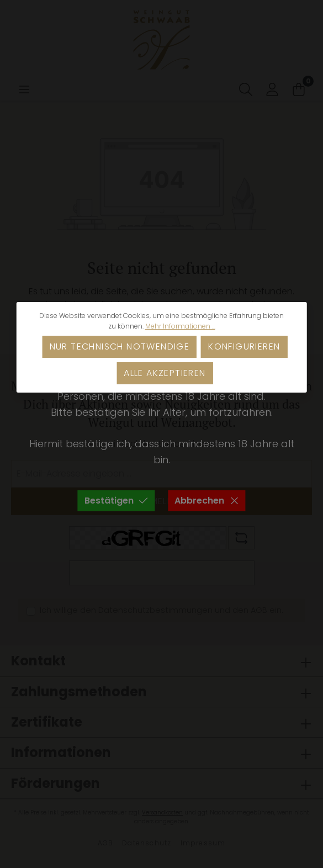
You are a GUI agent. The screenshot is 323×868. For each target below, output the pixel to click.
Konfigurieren (244, 346)
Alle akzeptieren (165, 373)
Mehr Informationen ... (180, 326)
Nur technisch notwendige (120, 346)
